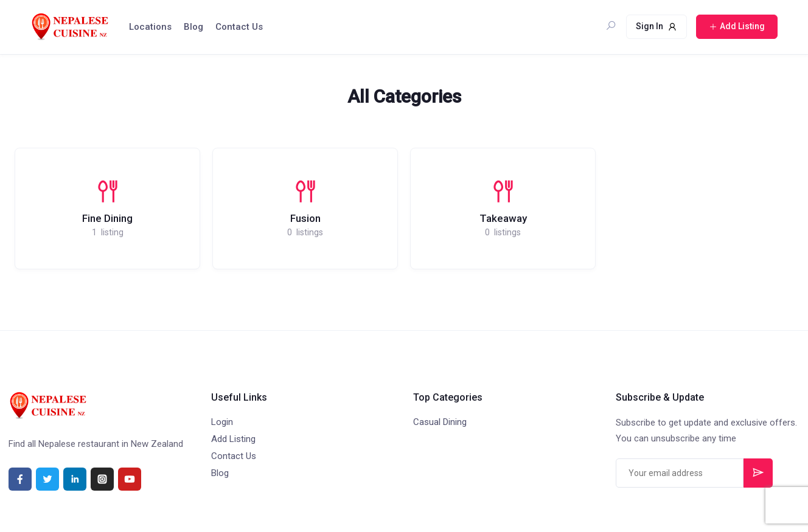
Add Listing (233, 439)
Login (222, 422)
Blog (193, 27)
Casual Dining (440, 422)
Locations (150, 27)
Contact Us (239, 27)
